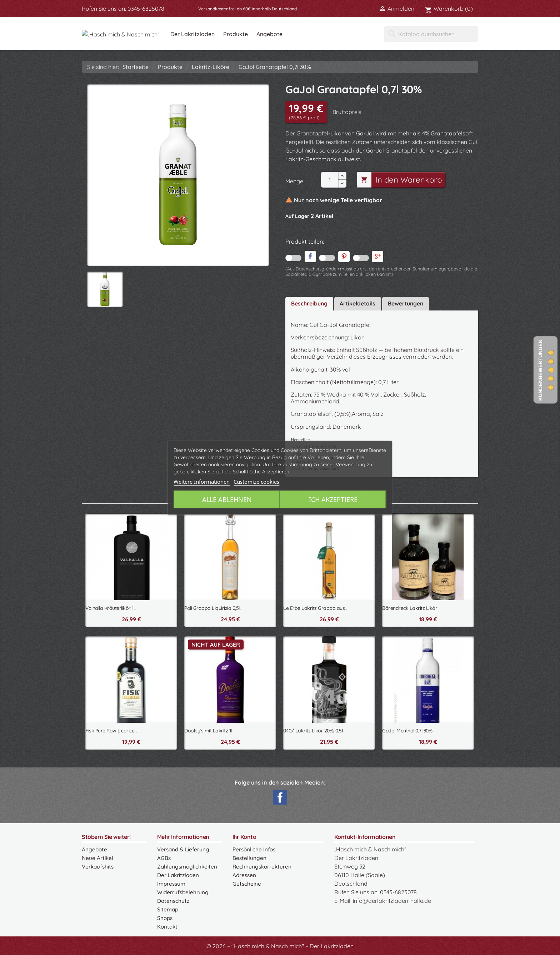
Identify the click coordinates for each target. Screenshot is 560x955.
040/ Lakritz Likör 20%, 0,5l (313, 730)
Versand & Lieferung (184, 848)
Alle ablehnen (226, 499)
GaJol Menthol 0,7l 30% (407, 730)
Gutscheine (247, 882)
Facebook (280, 796)
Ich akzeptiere (334, 499)
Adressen (245, 874)
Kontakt (168, 925)
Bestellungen (249, 857)
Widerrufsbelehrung (183, 891)
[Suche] (431, 34)
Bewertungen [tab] (407, 303)
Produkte (277, 34)
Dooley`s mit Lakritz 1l (208, 730)
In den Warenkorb (402, 180)
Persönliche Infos (255, 848)
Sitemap (168, 908)
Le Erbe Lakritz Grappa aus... (315, 607)
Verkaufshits (98, 865)
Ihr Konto (244, 836)
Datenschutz (174, 900)
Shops (165, 917)
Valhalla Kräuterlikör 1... (111, 607)
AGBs (164, 857)
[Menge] (330, 180)
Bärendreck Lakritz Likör (410, 607)
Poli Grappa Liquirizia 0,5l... (213, 607)
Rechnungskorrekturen (263, 865)
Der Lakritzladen (234, 34)
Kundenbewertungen (540, 370)
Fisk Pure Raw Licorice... (111, 730)
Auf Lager (297, 216)
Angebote (311, 34)
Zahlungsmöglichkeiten (188, 865)
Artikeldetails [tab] (359, 303)
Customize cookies (256, 482)
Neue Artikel (98, 857)
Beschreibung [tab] (309, 303)
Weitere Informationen (202, 482)
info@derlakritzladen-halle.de (392, 900)
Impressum (172, 882)
